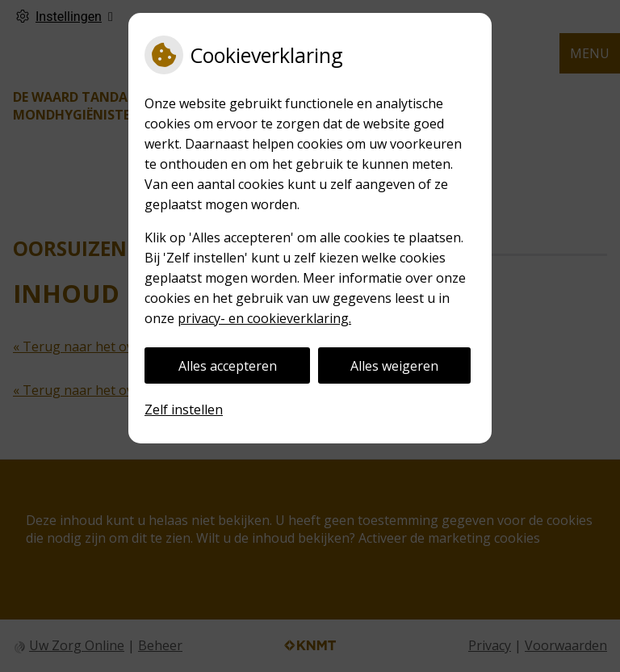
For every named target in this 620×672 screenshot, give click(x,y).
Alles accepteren (228, 366)
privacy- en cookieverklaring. (264, 318)
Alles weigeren (394, 366)
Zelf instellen (184, 409)
